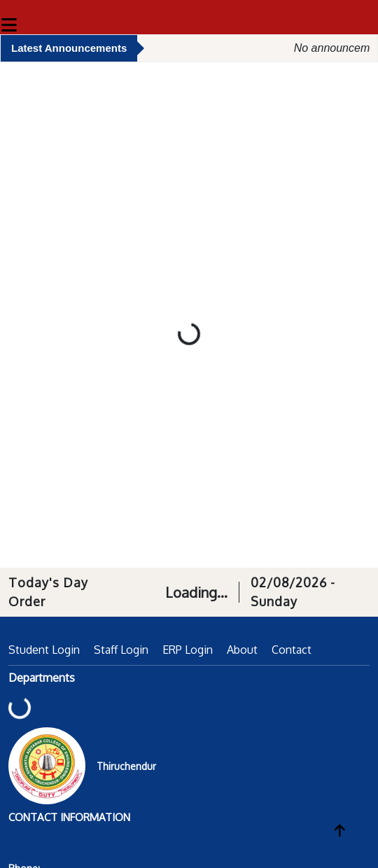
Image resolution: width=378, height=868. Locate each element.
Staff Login (121, 650)
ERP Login (188, 650)
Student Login (44, 650)
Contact (292, 650)
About (242, 650)
